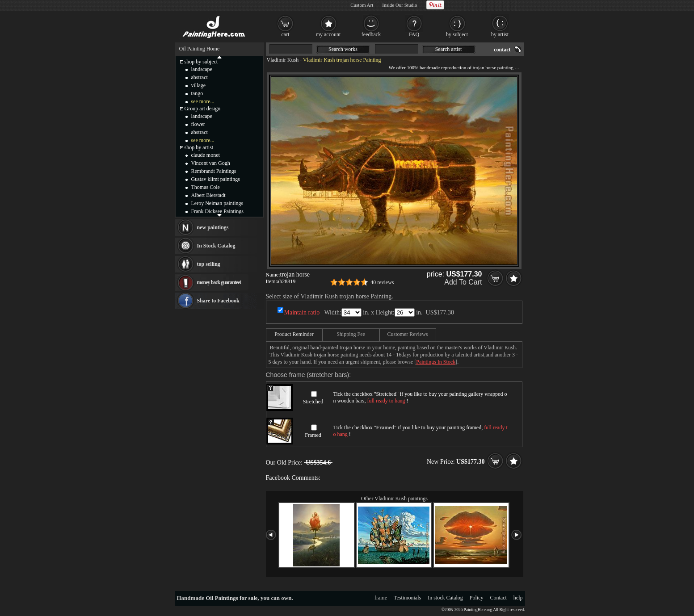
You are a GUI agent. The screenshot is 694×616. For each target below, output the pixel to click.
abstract (200, 77)
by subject (457, 34)
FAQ (414, 34)
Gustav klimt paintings (216, 179)
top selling (209, 264)
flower (198, 124)
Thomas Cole (206, 187)
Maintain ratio (302, 312)
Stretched (313, 402)
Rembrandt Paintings (214, 171)
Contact (498, 598)
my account (328, 34)
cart (286, 34)
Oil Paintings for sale (231, 598)
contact (502, 50)
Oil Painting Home (200, 49)
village (199, 85)
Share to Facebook (218, 301)
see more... (203, 101)
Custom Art (362, 5)
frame (381, 598)
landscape (202, 69)
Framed (313, 435)
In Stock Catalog (216, 246)
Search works (343, 49)
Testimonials (407, 598)
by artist (500, 34)
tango (197, 93)
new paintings (213, 227)
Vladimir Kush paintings (401, 499)
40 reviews (382, 282)
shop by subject (201, 62)
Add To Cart (463, 282)
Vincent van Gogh (211, 163)
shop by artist (199, 147)
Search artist (449, 49)
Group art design (203, 109)
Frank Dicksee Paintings (217, 211)
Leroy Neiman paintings (217, 203)
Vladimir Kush (283, 60)
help (518, 598)
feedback (371, 34)
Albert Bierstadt (208, 195)
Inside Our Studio (400, 5)
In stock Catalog (445, 598)
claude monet (206, 155)
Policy (477, 598)
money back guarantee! (219, 282)
